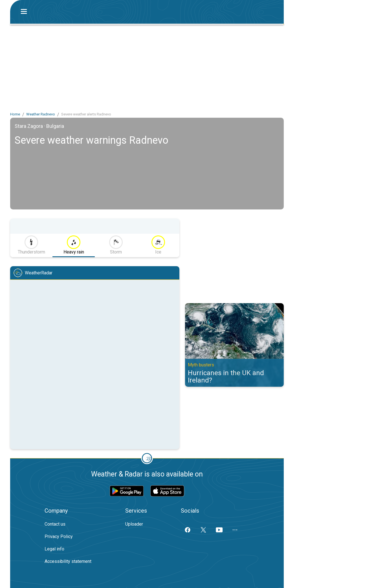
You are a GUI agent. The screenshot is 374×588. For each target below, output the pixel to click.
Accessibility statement (68, 561)
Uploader (134, 524)
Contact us (55, 524)
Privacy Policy (59, 536)
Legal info (54, 549)
